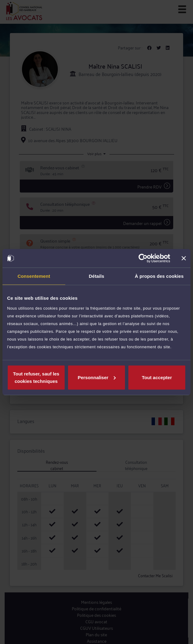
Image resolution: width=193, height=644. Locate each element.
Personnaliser (97, 377)
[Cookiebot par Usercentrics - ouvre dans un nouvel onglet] (143, 258)
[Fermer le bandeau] (184, 258)
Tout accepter (157, 377)
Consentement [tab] (34, 276)
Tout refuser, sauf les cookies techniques (36, 377)
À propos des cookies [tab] (159, 276)
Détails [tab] (96, 276)
